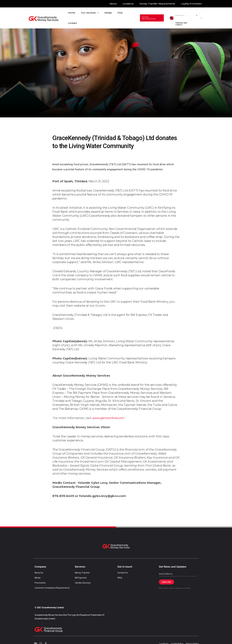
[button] (151, 17)
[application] (98, 17)
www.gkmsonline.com (108, 416)
